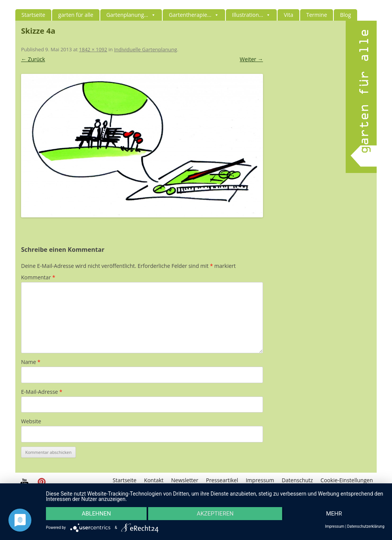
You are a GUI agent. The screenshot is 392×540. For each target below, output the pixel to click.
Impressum (260, 480)
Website (31, 421)
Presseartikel (222, 480)
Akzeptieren (215, 514)
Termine (317, 15)
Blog (345, 15)
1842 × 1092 (93, 49)
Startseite (33, 15)
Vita (288, 15)
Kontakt (154, 480)
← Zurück (33, 59)
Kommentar (38, 277)
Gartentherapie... (194, 15)
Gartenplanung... (131, 15)
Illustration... (251, 15)
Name (31, 362)
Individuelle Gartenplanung (145, 49)
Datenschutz (297, 480)
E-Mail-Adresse (42, 392)
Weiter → (251, 59)
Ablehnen (96, 514)
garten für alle (76, 15)
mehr (334, 514)
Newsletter (185, 480)
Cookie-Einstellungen (347, 480)
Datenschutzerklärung (366, 527)
